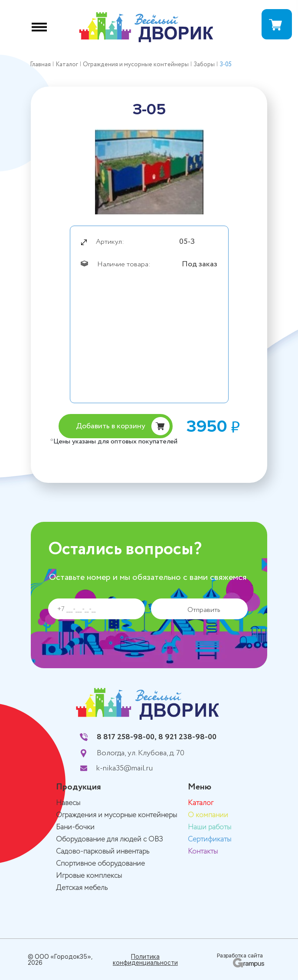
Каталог (201, 803)
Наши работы (210, 827)
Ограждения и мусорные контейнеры (116, 815)
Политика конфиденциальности (145, 960)
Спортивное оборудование (100, 864)
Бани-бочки (75, 827)
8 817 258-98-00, (127, 737)
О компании (208, 815)
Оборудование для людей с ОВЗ (110, 839)
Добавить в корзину (111, 426)
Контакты (203, 852)
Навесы (68, 803)
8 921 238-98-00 (187, 737)
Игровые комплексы (89, 876)
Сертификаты (210, 839)
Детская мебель (82, 888)
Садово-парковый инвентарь (103, 852)
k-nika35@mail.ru (124, 768)
